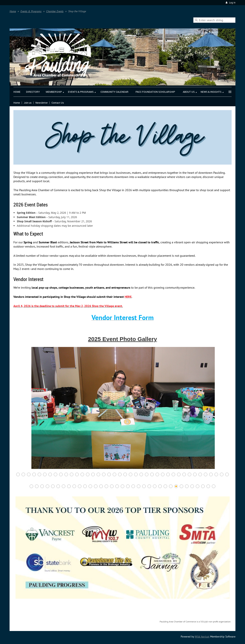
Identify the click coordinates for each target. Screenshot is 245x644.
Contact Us (58, 103)
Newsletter (42, 103)
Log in (232, 3)
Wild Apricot (202, 637)
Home (13, 11)
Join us (28, 103)
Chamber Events (55, 11)
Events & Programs (31, 11)
